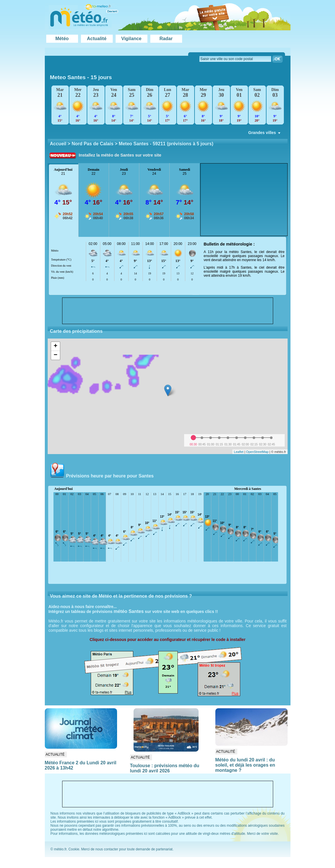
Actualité (97, 39)
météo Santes (129, 611)
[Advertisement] (244, 200)
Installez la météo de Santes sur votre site (120, 155)
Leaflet (239, 452)
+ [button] (55, 346)
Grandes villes (265, 134)
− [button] (55, 355)
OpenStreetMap (257, 452)
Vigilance (132, 39)
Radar (166, 39)
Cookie (74, 849)
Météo (62, 39)
